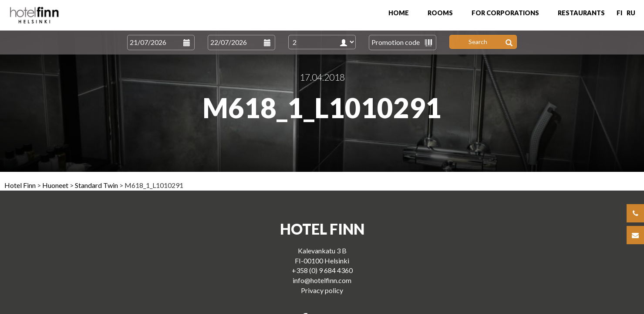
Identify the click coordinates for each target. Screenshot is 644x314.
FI (619, 13)
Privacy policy (322, 290)
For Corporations (505, 13)
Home (399, 13)
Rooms (440, 13)
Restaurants (581, 13)
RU (631, 13)
